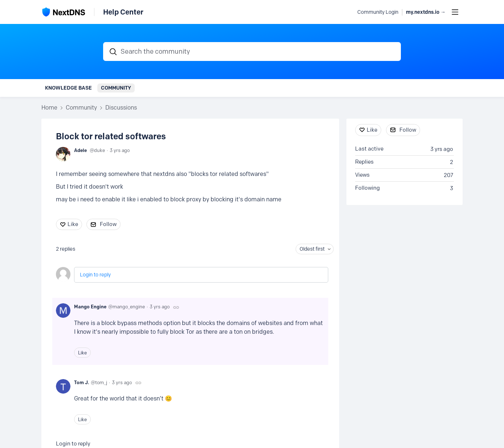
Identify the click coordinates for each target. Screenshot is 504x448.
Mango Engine (90, 307)
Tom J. (82, 382)
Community (116, 88)
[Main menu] (455, 12)
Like (73, 224)
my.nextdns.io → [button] (426, 12)
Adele (80, 150)
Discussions (121, 108)
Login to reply (95, 275)
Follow (108, 224)
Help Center (123, 12)
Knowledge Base (68, 88)
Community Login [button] (378, 12)
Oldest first (312, 249)
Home (49, 108)
